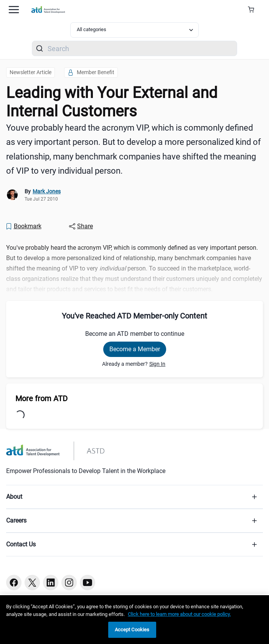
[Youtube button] (87, 583)
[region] (134, 620)
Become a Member (135, 349)
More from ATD (41, 398)
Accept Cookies (132, 630)
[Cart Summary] (254, 10)
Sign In (157, 364)
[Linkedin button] (51, 583)
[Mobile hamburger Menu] (14, 10)
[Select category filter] (134, 30)
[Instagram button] (69, 583)
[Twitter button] (32, 583)
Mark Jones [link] (47, 191)
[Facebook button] (14, 583)
